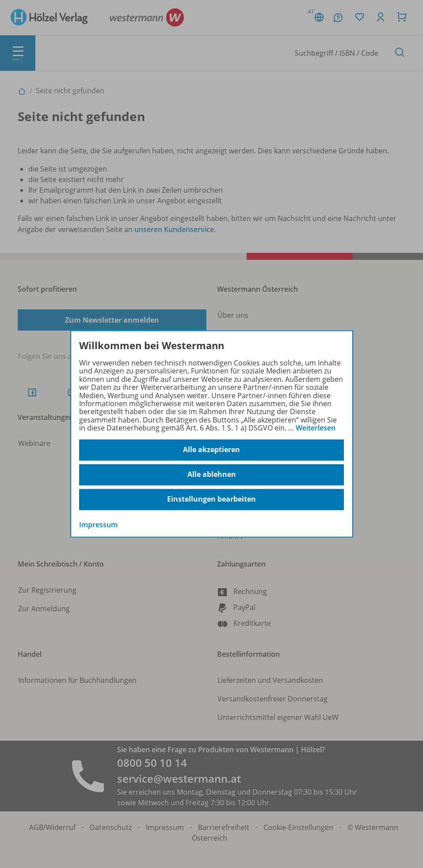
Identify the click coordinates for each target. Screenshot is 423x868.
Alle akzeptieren (211, 450)
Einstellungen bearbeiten (211, 499)
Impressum (98, 525)
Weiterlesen (316, 428)
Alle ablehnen (212, 475)
